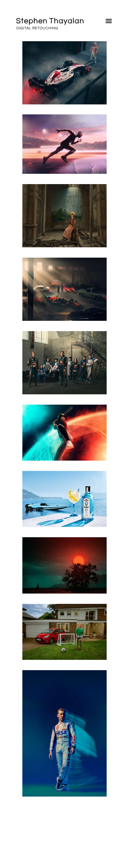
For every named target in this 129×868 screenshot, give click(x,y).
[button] (109, 22)
